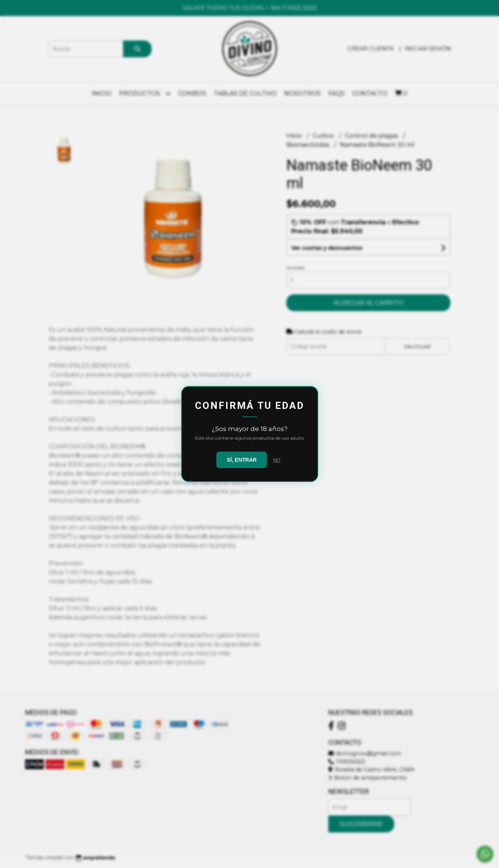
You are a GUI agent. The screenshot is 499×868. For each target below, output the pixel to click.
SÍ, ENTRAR (242, 460)
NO (277, 460)
